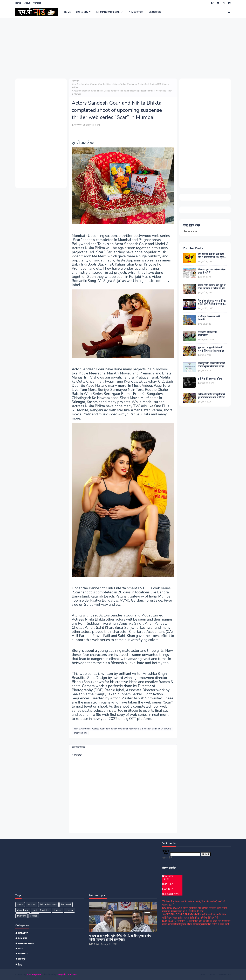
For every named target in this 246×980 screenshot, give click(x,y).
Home (18, 3)
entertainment (27, 943)
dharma (57, 910)
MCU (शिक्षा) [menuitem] (136, 12)
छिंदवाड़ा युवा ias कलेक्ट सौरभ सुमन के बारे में (212, 271)
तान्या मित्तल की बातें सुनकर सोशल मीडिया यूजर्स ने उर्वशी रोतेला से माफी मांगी (196, 924)
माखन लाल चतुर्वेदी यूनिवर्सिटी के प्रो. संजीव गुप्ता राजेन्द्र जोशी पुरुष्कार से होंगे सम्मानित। (120, 938)
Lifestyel (23, 933)
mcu (21, 949)
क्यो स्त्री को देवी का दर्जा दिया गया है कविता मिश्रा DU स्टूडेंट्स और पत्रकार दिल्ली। (212, 256)
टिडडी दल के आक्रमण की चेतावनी (209, 318)
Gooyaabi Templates (67, 974)
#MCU (20, 905)
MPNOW (78, 125)
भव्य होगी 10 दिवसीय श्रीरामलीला (207, 334)
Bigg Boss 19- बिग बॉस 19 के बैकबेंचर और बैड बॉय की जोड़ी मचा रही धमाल (196, 921)
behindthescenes (48, 905)
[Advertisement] (118, 48)
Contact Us (225, 974)
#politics (32, 905)
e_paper (69, 910)
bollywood (66, 905)
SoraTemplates (34, 974)
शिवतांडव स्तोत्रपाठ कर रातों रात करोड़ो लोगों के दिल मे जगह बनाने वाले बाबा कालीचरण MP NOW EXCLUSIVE (212, 302)
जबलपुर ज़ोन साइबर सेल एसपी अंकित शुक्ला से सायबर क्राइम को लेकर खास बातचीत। (211, 365)
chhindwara (23, 910)
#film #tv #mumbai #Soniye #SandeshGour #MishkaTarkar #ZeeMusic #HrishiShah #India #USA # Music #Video (121, 86)
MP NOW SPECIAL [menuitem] (108, 12)
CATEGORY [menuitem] (82, 12)
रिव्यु (20, 965)
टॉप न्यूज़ (22, 959)
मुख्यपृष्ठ (75, 81)
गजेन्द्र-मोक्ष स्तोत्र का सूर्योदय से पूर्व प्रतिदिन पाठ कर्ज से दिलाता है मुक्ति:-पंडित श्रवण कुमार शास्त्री (212, 396)
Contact (37, 3)
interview (22, 916)
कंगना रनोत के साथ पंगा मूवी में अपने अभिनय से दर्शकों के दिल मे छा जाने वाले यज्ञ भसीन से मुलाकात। (212, 287)
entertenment (80, 733)
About (27, 3)
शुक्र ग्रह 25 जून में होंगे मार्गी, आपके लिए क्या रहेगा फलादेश (211, 349)
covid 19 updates (41, 910)
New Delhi (168, 876)
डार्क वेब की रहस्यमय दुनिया (210, 379)
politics (34, 916)
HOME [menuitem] (67, 12)
